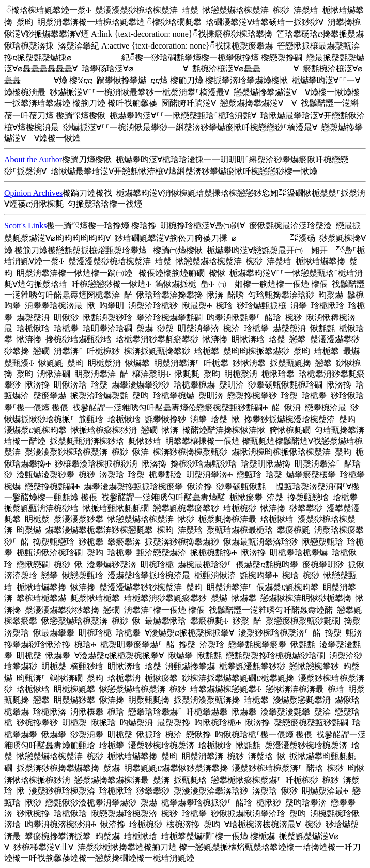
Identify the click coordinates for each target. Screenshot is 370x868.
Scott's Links (25, 226)
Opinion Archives (33, 193)
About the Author (33, 159)
